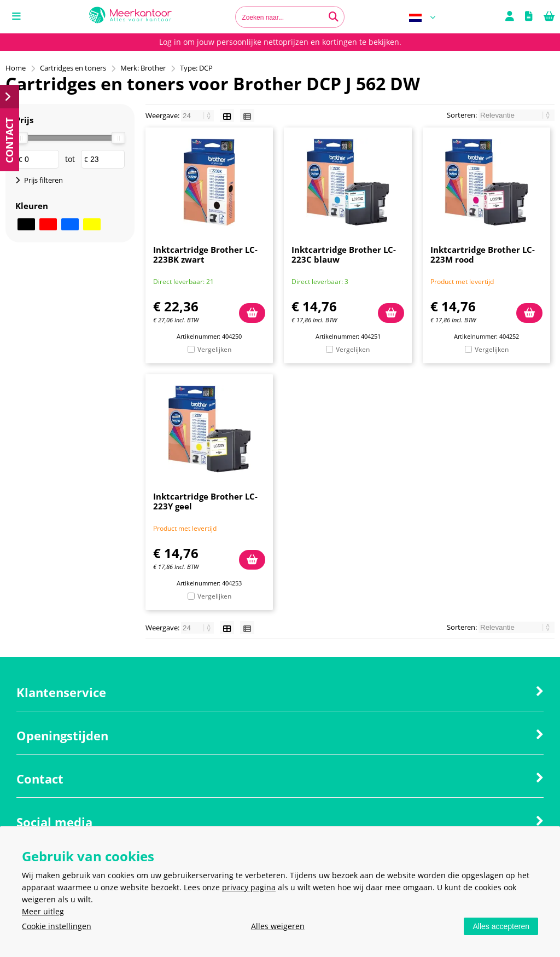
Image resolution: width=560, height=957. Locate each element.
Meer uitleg (43, 911)
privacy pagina (249, 887)
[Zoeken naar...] (334, 17)
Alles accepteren (501, 926)
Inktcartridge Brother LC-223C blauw (344, 254)
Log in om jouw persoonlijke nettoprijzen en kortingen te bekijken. (280, 42)
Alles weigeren (278, 926)
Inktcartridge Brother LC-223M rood (483, 254)
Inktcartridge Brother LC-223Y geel (205, 501)
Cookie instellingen (57, 926)
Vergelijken (214, 349)
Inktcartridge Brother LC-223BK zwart (205, 254)
